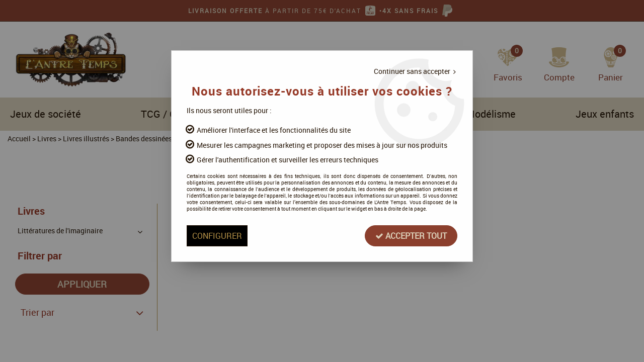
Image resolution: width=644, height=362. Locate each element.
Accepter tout (411, 236)
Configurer (217, 236)
